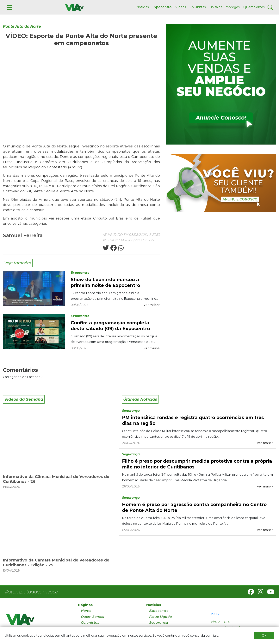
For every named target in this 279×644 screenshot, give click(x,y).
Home (86, 611)
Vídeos (181, 7)
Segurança (131, 411)
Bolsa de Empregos (224, 7)
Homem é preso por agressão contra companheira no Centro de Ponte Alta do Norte (194, 507)
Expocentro (162, 7)
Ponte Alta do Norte (22, 26)
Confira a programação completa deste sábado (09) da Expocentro (110, 326)
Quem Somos (254, 7)
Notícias (143, 7)
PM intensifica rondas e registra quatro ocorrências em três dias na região (193, 420)
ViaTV (215, 614)
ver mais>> (152, 305)
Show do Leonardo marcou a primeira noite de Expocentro (105, 282)
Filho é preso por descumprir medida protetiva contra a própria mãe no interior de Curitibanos (197, 464)
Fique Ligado (161, 617)
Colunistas (198, 7)
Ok (264, 636)
